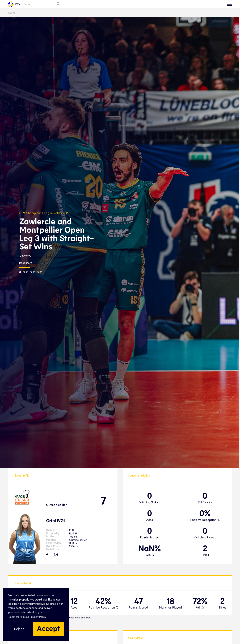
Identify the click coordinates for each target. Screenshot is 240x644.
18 (170, 601)
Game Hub (174, 5)
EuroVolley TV (83, 5)
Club (101, 5)
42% (103, 601)
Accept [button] (49, 628)
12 (74, 601)
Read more (26, 264)
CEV (14, 5)
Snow (145, 5)
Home (12, 13)
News (158, 5)
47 (139, 601)
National (116, 5)
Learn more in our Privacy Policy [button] (28, 617)
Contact (223, 5)
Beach (132, 5)
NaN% (150, 549)
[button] (20, 273)
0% (205, 514)
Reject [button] (19, 629)
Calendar (194, 5)
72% (200, 601)
